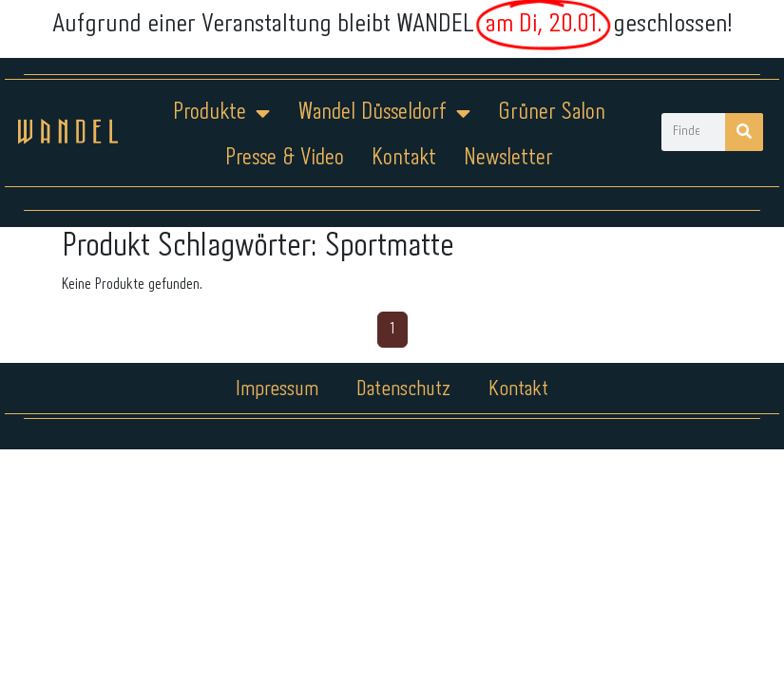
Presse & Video (285, 158)
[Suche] (744, 132)
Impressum (277, 389)
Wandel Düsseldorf (384, 113)
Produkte (221, 113)
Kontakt (404, 158)
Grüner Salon (552, 113)
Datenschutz (403, 389)
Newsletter (508, 158)
